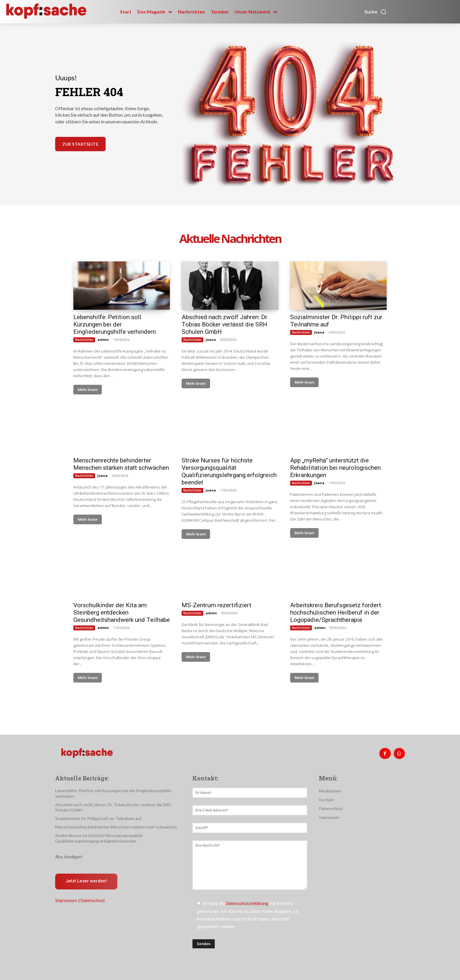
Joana (211, 340)
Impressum (66, 901)
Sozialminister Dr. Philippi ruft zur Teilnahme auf (98, 818)
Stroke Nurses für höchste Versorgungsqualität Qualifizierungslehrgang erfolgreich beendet (229, 471)
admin (103, 340)
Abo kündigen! (69, 857)
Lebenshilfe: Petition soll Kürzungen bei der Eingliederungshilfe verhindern (115, 324)
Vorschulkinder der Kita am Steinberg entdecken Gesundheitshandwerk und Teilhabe (122, 612)
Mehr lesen (88, 390)
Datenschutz (93, 901)
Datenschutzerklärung (247, 904)
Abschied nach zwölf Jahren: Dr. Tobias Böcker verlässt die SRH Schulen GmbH (225, 324)
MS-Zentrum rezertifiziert (217, 605)
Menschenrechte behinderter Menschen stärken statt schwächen (121, 464)
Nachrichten (84, 340)
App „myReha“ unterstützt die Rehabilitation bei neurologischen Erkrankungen (335, 468)
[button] (376, 12)
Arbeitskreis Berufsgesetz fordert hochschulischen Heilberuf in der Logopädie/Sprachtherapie (336, 612)
